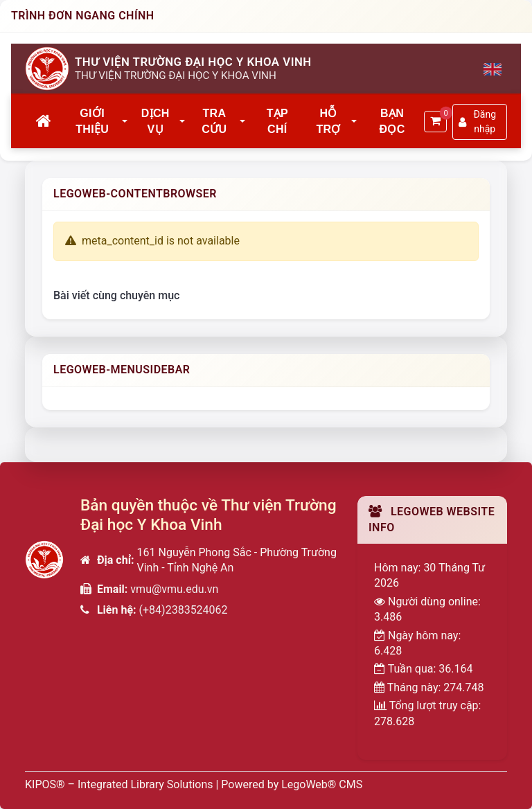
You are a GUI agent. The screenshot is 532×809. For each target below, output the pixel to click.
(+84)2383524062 (184, 610)
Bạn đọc (392, 121)
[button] (125, 122)
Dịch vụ (156, 121)
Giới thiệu (92, 121)
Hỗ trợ (328, 121)
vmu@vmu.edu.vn (174, 589)
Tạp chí (277, 121)
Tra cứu (214, 121)
